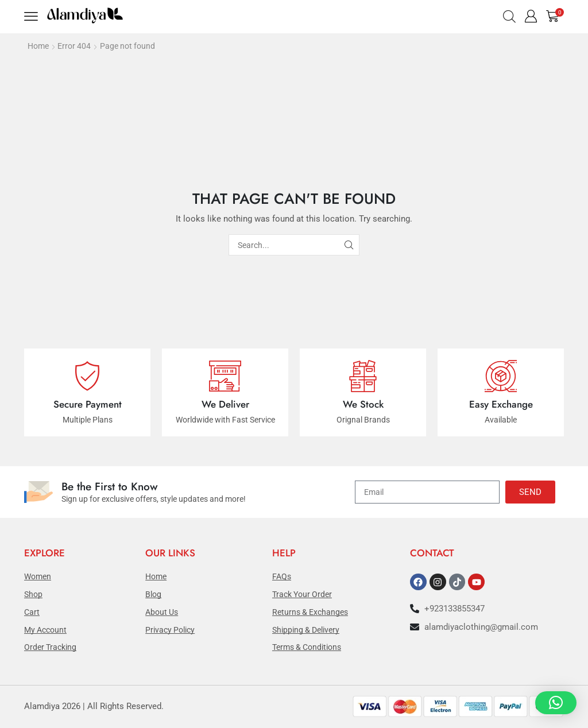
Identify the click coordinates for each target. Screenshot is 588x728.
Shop (33, 594)
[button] (32, 17)
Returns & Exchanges (310, 612)
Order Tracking (50, 647)
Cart (32, 612)
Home (38, 46)
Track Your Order (302, 594)
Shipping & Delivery (306, 630)
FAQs (282, 576)
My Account (45, 630)
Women (38, 576)
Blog (153, 594)
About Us (162, 612)
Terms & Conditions (307, 647)
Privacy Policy (170, 630)
